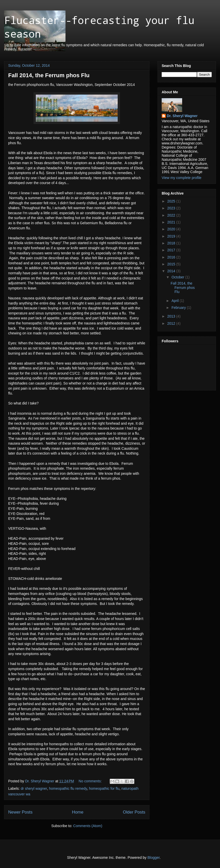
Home (78, 812)
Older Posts (134, 812)
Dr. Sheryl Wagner (182, 116)
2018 (172, 243)
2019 (172, 236)
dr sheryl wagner (34, 788)
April (175, 301)
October (178, 277)
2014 (172, 271)
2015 (172, 264)
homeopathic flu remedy (68, 788)
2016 (172, 257)
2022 (172, 215)
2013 (172, 316)
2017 (172, 250)
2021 (172, 222)
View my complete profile (181, 178)
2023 (172, 208)
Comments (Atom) (88, 826)
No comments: (91, 781)
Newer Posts (20, 812)
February (179, 308)
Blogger (154, 858)
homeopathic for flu (104, 788)
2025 (172, 201)
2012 (172, 323)
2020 (172, 229)
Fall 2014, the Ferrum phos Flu (49, 75)
